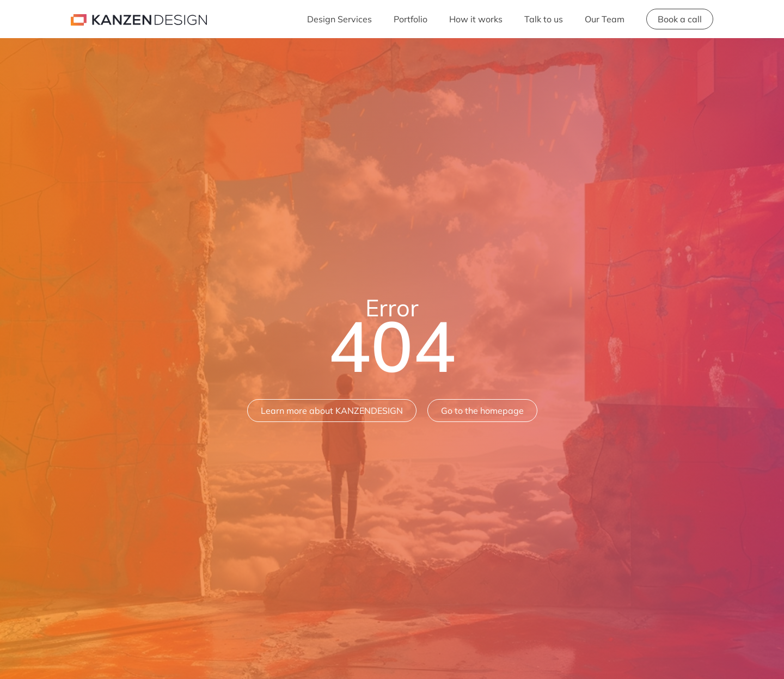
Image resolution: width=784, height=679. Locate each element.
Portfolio (411, 19)
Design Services (339, 19)
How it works (476, 19)
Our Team (605, 19)
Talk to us (544, 19)
